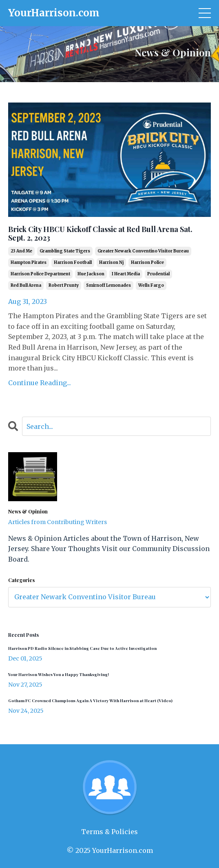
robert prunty (64, 285)
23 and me (21, 251)
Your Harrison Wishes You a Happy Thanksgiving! (59, 674)
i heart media (126, 274)
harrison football (73, 262)
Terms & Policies (109, 832)
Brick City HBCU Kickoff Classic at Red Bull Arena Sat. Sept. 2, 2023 (100, 234)
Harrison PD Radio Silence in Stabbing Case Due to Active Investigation (82, 648)
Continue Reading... (40, 383)
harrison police (147, 262)
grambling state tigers (65, 251)
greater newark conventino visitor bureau (143, 251)
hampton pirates (29, 262)
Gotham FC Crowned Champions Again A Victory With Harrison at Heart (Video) (90, 701)
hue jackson (91, 274)
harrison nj (111, 262)
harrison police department (40, 274)
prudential (158, 274)
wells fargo (151, 285)
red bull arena (26, 285)
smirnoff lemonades (108, 285)
